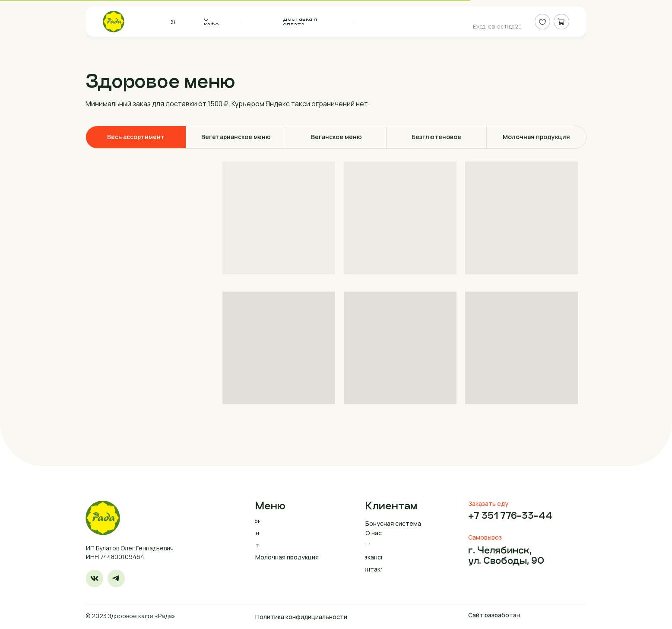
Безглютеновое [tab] (436, 137)
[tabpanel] (336, 283)
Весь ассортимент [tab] (136, 137)
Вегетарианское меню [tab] (236, 137)
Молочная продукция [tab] (536, 137)
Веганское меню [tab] (336, 137)
